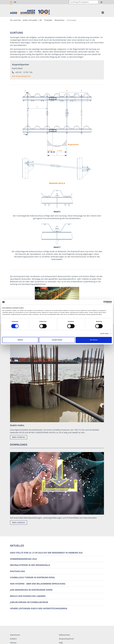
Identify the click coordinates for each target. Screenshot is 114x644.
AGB (61, 643)
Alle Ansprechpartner (21, 76)
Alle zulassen (94, 340)
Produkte (48, 20)
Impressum (15, 635)
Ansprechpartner (66, 639)
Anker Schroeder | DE (32, 20)
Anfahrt (13, 639)
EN (15, 2)
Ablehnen (20, 340)
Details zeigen (104, 333)
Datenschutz (64, 635)
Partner (13, 643)
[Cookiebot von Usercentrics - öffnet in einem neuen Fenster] (100, 302)
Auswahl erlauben (57, 340)
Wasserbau (60, 20)
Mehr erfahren (19, 437)
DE (11, 2)
